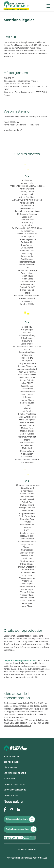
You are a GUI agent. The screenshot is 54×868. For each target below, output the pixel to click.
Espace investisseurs (15, 790)
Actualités (9, 779)
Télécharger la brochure (17, 819)
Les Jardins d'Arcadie (15, 773)
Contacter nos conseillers (17, 829)
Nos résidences (12, 762)
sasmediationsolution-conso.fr (17, 726)
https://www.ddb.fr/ (13, 130)
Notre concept (11, 756)
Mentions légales (27, 849)
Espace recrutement (14, 784)
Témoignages (10, 768)
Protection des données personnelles (27, 858)
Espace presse (11, 795)
